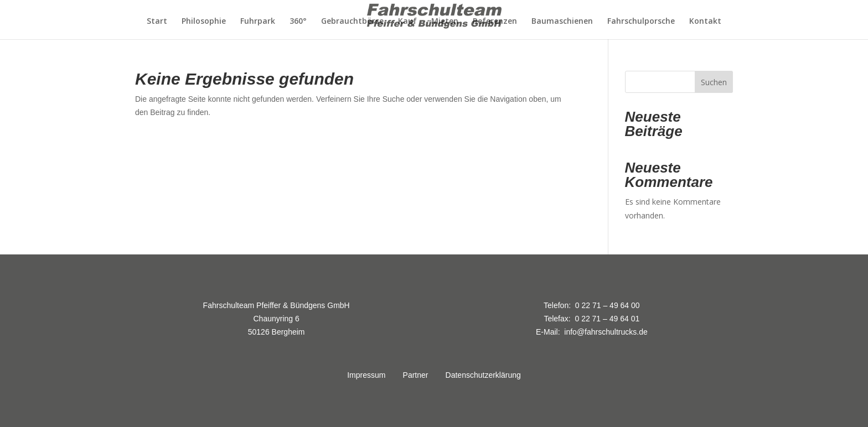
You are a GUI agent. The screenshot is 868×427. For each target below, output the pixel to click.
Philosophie (204, 22)
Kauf (407, 22)
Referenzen (495, 22)
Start (157, 22)
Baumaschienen (562, 22)
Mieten (445, 22)
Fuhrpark (258, 22)
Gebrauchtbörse (352, 22)
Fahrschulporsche (641, 22)
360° (298, 22)
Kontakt (705, 22)
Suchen (714, 82)
